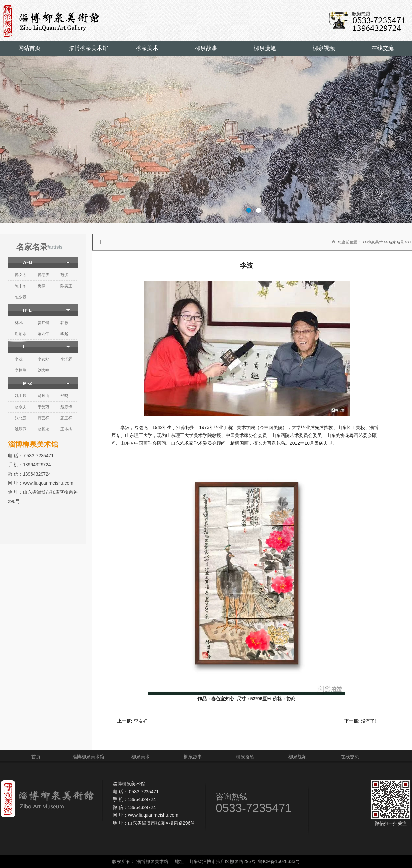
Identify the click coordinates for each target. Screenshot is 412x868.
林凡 (19, 323)
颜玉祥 (66, 418)
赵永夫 (21, 407)
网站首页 (29, 48)
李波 (19, 359)
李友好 (43, 359)
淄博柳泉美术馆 (88, 48)
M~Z (27, 383)
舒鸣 (64, 396)
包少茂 (21, 297)
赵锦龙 (43, 429)
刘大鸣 (43, 370)
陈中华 (21, 286)
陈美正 (66, 286)
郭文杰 (21, 275)
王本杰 (66, 429)
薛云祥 (43, 418)
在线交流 (383, 48)
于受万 (43, 407)
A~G (28, 262)
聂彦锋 (66, 407)
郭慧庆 (43, 275)
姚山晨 (21, 396)
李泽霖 (66, 359)
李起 (64, 334)
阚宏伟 (43, 334)
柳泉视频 (324, 48)
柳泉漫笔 (265, 48)
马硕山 (43, 396)
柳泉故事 (206, 48)
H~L (27, 310)
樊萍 (42, 286)
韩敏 (64, 323)
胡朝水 (21, 334)
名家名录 (396, 242)
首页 (36, 757)
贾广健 (43, 323)
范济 (64, 275)
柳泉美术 (147, 48)
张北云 (21, 418)
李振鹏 (21, 370)
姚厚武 (21, 429)
